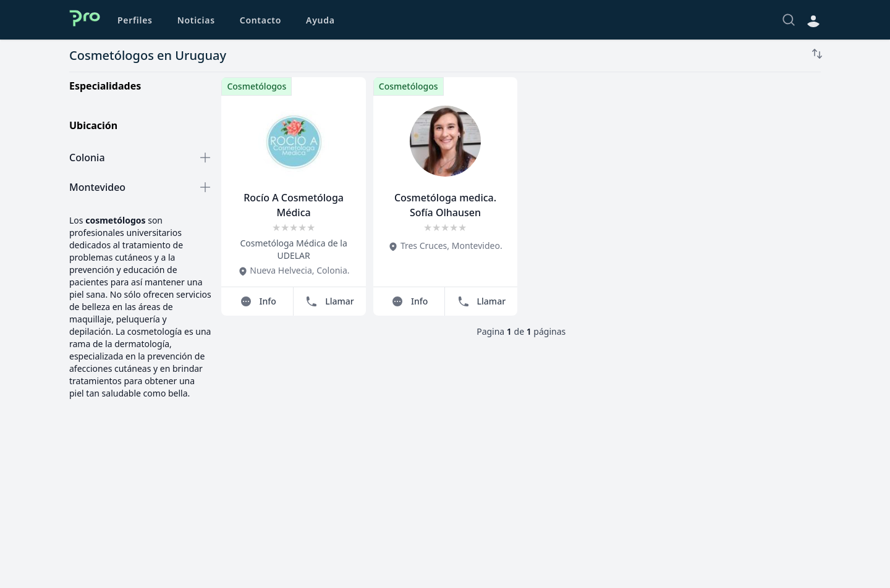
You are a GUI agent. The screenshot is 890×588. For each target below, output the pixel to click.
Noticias (196, 20)
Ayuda (320, 20)
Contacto (261, 20)
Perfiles (135, 20)
